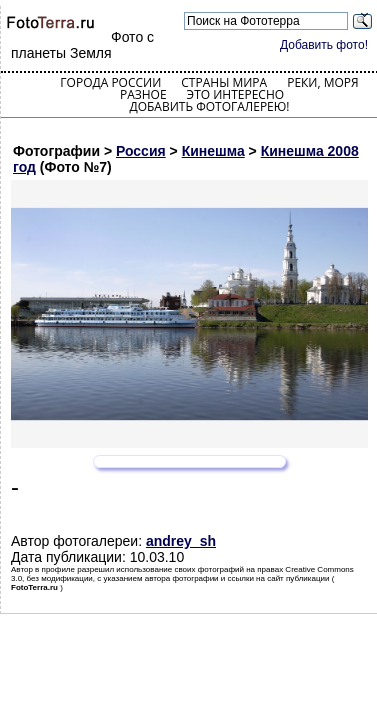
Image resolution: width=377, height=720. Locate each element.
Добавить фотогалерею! (209, 106)
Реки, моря (322, 82)
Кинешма (213, 151)
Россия (141, 151)
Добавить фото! (324, 45)
